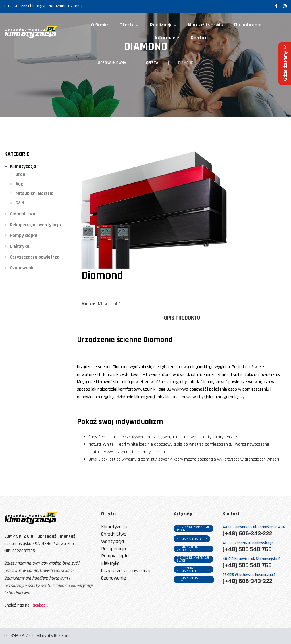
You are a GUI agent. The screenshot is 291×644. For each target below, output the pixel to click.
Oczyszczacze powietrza (35, 257)
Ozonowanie (22, 268)
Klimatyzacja (23, 167)
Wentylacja (113, 542)
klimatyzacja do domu (190, 580)
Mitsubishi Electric (34, 194)
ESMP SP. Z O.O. (22, 636)
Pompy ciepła (24, 236)
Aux (19, 184)
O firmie (99, 25)
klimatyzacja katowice (187, 549)
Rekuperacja (114, 549)
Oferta (127, 25)
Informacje (167, 38)
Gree (20, 175)
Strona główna (112, 63)
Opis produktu (182, 318)
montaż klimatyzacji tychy (193, 528)
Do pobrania (248, 25)
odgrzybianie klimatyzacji (187, 569)
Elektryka (20, 246)
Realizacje (161, 25)
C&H (20, 203)
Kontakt (200, 38)
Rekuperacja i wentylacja (35, 225)
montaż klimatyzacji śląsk (193, 559)
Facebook (39, 605)
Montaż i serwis (205, 25)
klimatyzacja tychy (192, 539)
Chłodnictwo (23, 214)
